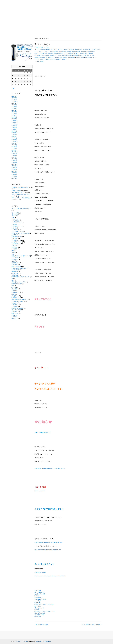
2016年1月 (14, 162)
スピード (14, 228)
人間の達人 (14, 247)
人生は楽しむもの (16, 240)
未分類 (13, 291)
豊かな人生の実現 (16, 310)
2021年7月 (14, 108)
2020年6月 (14, 128)
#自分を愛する (39, 597)
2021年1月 (14, 119)
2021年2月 (14, 117)
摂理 (13, 286)
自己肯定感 (14, 306)
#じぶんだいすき (39, 608)
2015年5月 (14, 175)
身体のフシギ (15, 313)
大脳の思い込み (16, 263)
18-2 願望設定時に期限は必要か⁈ (20, 187)
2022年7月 (14, 96)
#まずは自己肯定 (39, 615)
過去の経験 (14, 317)
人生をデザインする (17, 242)
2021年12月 (15, 101)
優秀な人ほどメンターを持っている (21, 256)
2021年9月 (14, 105)
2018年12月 (15, 142)
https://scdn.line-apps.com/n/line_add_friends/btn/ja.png (50, 576)
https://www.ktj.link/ (40, 491)
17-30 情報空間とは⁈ (17, 193)
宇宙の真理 (14, 265)
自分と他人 (14, 303)
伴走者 (13, 252)
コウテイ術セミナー (17, 226)
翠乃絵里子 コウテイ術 (22, 641)
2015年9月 (14, 168)
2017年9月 (14, 147)
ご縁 (13, 218)
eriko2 (47, 47)
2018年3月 (14, 145)
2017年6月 (14, 150)
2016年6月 (14, 157)
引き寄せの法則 (16, 270)
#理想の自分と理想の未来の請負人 (44, 604)
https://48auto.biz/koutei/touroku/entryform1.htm (48, 550)
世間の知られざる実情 (17, 231)
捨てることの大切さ (17, 284)
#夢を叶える (38, 606)
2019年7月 (14, 135)
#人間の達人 (38, 603)
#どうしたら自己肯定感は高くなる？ (21, 209)
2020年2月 (14, 129)
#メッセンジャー (16, 212)
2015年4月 (14, 176)
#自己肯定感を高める (40, 599)
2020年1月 (14, 131)
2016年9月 (14, 154)
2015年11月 (15, 164)
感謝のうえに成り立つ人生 (18, 282)
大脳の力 (14, 261)
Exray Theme (47, 641)
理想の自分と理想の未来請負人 (20, 299)
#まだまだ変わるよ (40, 594)
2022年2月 (14, 100)
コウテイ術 (14, 224)
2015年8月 (14, 169)
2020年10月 (15, 124)
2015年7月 (14, 171)
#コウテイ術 (38, 601)
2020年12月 (15, 121)
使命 (13, 254)
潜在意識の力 (15, 296)
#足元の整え (38, 617)
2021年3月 (14, 115)
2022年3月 (14, 98)
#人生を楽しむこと (40, 592)
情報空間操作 (15, 275)
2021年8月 (14, 107)
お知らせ (14, 216)
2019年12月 (15, 133)
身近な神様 (14, 315)
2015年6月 (14, 173)
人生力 (13, 245)
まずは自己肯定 (16, 221)
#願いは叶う (15, 214)
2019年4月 (14, 138)
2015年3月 (14, 178)
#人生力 (37, 596)
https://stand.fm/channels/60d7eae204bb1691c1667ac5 (50, 468)
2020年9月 (14, 126)
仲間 (13, 251)
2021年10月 (15, 103)
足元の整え (14, 312)
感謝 (13, 280)
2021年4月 (14, 114)
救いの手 (14, 287)
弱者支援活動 (15, 272)
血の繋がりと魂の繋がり (18, 308)
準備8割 (14, 294)
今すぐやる (14, 249)
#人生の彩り (38, 590)
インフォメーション (17, 223)
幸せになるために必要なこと (19, 268)
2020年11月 (15, 122)
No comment (40, 61)
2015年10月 (15, 166)
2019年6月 (14, 136)
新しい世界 (14, 289)
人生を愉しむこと (16, 244)
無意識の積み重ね (16, 298)
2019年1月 (14, 140)
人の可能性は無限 (16, 237)
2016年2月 (14, 161)
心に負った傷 (15, 273)
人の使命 (14, 235)
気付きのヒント (16, 293)
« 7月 (13, 89)
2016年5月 (14, 159)
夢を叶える (14, 259)
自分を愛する (15, 305)
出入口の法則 (15, 258)
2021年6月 (14, 110)
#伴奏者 (37, 610)
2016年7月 (14, 155)
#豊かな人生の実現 (40, 613)
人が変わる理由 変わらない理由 (20, 233)
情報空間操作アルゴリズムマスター (21, 277)
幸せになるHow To (16, 266)
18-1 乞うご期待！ (16, 191)
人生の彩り (14, 238)
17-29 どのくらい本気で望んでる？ (21, 194)
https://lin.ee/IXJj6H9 (40, 572)
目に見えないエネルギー (18, 301)
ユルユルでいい (16, 230)
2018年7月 (14, 143)
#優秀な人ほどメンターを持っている (45, 611)
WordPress (38, 641)
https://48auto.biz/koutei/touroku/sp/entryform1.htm (49, 542)
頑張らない (14, 319)
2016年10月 (15, 152)
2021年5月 (14, 112)
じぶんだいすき (16, 219)
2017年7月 (14, 149)
